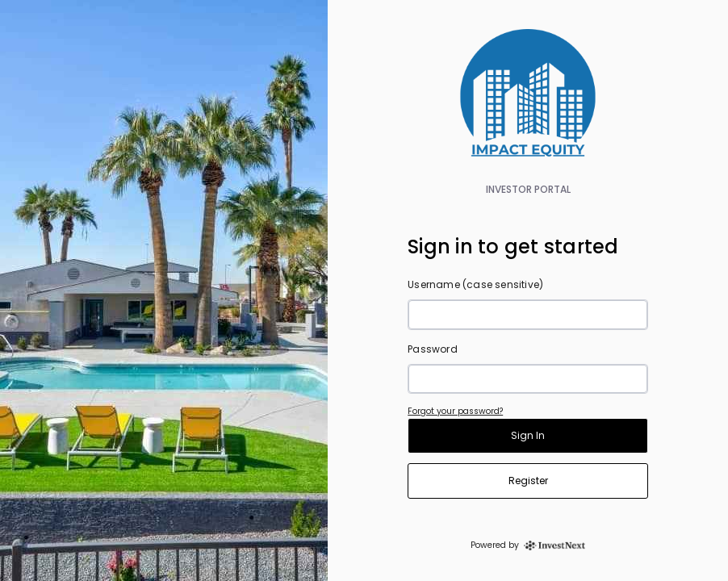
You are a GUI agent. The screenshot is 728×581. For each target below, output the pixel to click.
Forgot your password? (455, 411)
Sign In (528, 435)
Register (528, 481)
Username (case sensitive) (475, 284)
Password (433, 349)
